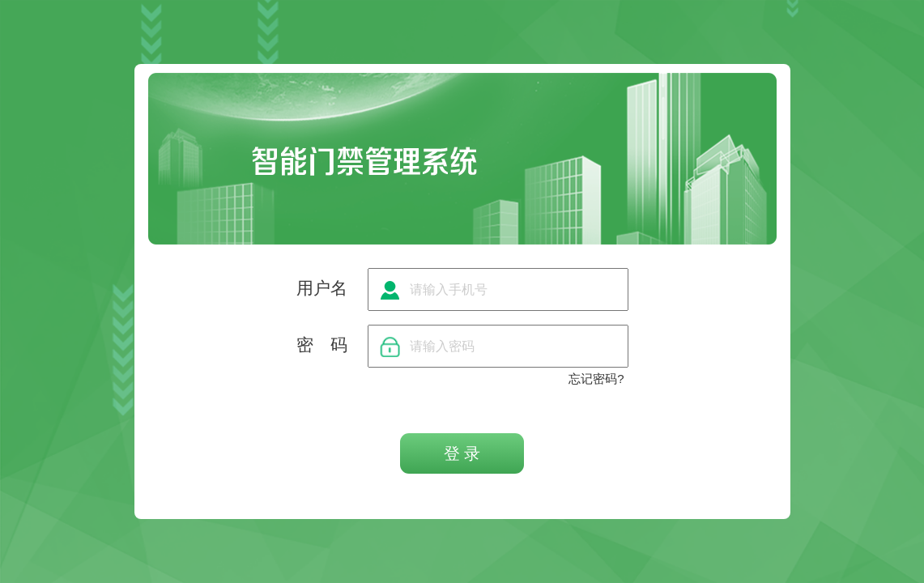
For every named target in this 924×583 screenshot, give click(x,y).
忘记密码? (596, 379)
